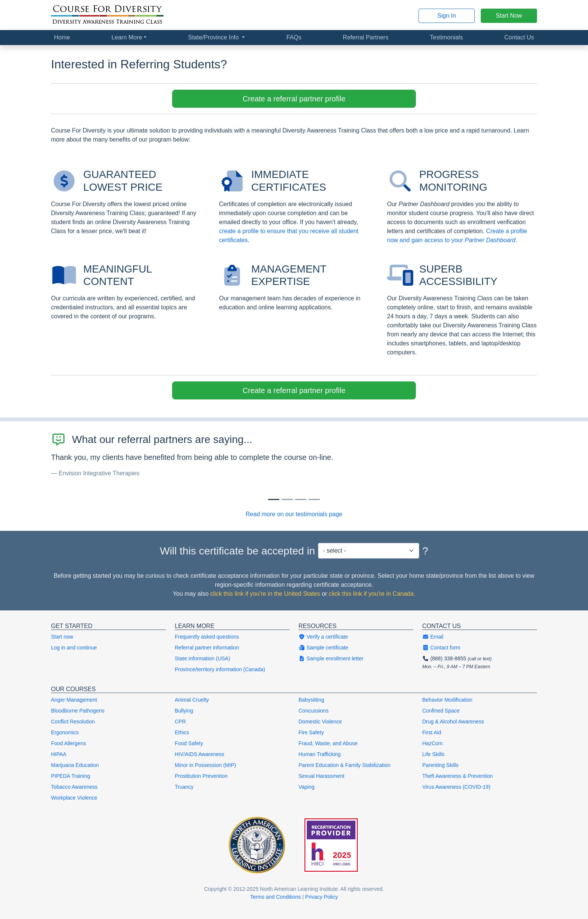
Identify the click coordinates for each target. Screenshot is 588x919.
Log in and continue (74, 648)
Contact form (441, 648)
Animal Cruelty (192, 700)
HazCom (432, 743)
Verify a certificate (323, 637)
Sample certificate (323, 648)
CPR (180, 722)
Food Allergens (68, 743)
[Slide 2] (301, 499)
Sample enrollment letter (331, 658)
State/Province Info (214, 37)
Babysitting (311, 700)
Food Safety (189, 743)
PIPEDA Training (70, 776)
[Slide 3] (314, 499)
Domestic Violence (320, 722)
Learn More (127, 37)
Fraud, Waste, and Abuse (328, 743)
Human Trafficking (320, 754)
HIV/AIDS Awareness (199, 754)
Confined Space (441, 711)
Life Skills (433, 754)
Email (433, 637)
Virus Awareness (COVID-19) (456, 787)
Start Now (509, 16)
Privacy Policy (322, 897)
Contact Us (519, 37)
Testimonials (446, 37)
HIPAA (59, 754)
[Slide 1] (287, 499)
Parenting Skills (440, 765)
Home (62, 37)
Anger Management (74, 700)
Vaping (307, 787)
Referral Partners (366, 37)
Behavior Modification (447, 700)
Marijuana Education (75, 765)
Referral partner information (207, 648)
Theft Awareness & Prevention (457, 776)
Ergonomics (65, 732)
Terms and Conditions (275, 897)
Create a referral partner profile (294, 99)
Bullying (184, 711)
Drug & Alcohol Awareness (453, 722)
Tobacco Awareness (74, 787)
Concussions (313, 711)
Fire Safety (311, 732)
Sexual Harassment (321, 776)
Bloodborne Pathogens (78, 711)
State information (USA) (202, 658)
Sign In (447, 16)
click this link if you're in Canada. (372, 594)
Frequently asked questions (207, 637)
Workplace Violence (74, 798)
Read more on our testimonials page (294, 514)
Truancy (184, 787)
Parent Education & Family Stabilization (344, 765)
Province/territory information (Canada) (220, 669)
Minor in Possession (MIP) (205, 765)
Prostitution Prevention (201, 776)
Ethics (182, 732)
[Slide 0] (274, 499)
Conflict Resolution (73, 722)
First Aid (432, 732)
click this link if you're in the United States (265, 594)
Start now (62, 637)
